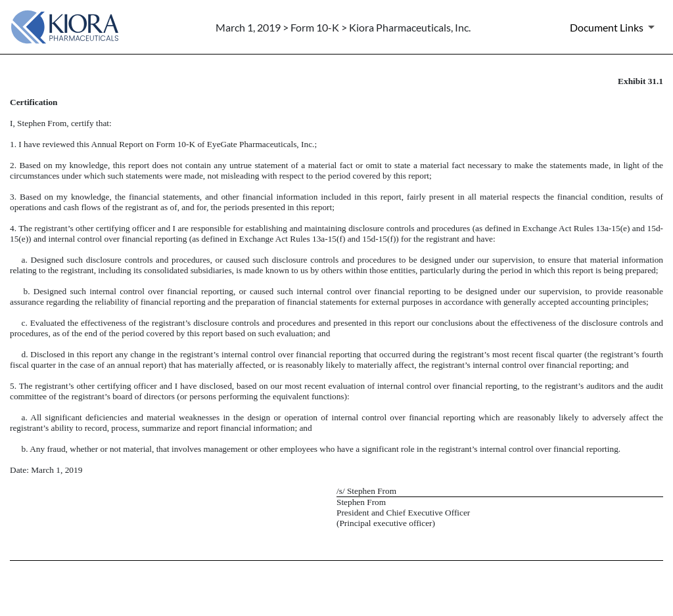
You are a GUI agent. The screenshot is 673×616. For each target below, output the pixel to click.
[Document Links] (615, 27)
